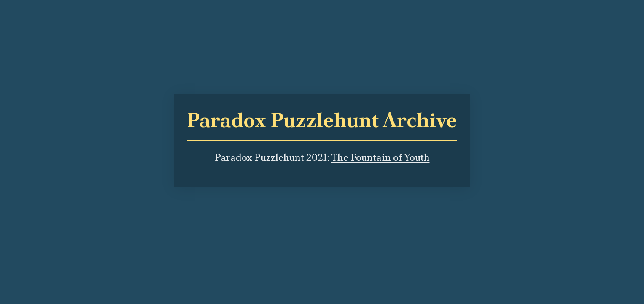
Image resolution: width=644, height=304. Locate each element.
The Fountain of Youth (380, 157)
